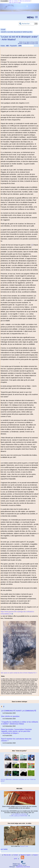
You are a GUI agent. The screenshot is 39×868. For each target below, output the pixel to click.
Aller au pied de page (15, 3)
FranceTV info (24, 846)
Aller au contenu (14, 1)
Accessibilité (4, 1)
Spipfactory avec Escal (23, 867)
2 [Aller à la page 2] (4, 706)
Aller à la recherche (25, 1)
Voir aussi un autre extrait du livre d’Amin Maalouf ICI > (19, 673)
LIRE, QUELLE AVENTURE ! (19, 816)
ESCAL (20, 865)
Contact (15, 855)
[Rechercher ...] (27, 24)
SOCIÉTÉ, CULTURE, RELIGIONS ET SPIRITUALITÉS (17, 32)
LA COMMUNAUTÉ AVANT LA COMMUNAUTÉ (19, 711)
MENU (30, 17)
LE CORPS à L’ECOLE (19, 814)
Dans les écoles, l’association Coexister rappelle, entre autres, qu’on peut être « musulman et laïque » (17, 731)
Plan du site (7, 855)
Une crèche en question (10, 716)
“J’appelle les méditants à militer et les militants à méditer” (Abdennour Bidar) (20, 723)
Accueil (3, 29)
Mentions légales (25, 855)
